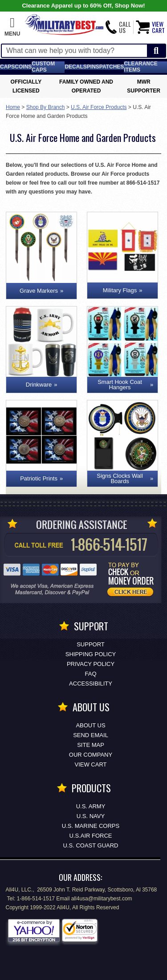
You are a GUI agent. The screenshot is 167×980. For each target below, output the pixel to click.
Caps (7, 67)
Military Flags (120, 290)
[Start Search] (156, 51)
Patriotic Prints (39, 478)
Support (91, 644)
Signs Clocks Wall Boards (120, 478)
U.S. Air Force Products (99, 107)
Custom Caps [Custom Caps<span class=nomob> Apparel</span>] (43, 67)
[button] (12, 27)
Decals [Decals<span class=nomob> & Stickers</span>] (75, 67)
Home (13, 107)
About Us (90, 725)
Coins (23, 67)
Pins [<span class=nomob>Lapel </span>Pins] (93, 67)
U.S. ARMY (91, 806)
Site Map (91, 745)
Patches (112, 67)
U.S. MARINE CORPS (91, 826)
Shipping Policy (91, 654)
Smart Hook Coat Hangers (120, 385)
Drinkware (39, 385)
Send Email (91, 735)
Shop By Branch (46, 107)
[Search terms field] (74, 51)
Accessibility (91, 684)
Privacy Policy (91, 664)
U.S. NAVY (91, 816)
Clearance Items (141, 67)
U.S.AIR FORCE (90, 836)
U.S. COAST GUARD (90, 845)
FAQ (90, 674)
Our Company (91, 755)
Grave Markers (39, 291)
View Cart (91, 764)
